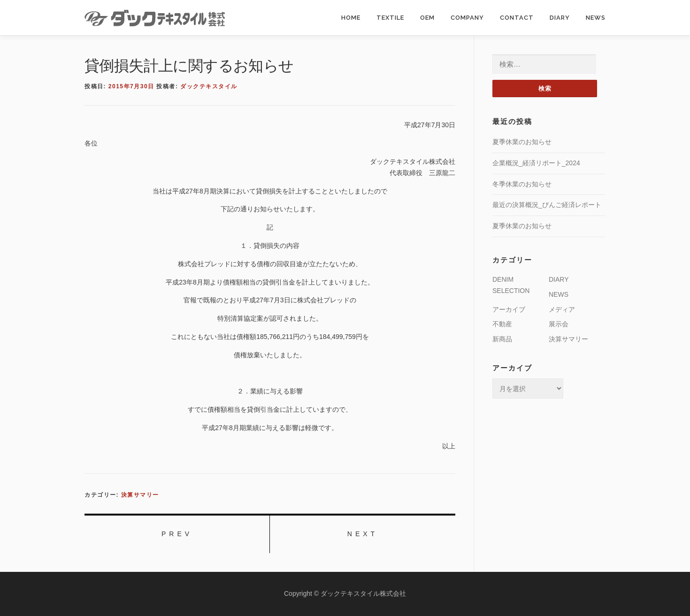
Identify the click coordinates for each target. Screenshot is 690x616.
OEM (427, 18)
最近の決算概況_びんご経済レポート (547, 205)
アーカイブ (509, 309)
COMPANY (467, 18)
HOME (351, 18)
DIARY (560, 18)
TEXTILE (390, 18)
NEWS (596, 18)
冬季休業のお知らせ (522, 184)
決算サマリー (140, 495)
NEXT (363, 534)
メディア (562, 309)
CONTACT (517, 18)
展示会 (559, 324)
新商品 (502, 339)
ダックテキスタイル (209, 86)
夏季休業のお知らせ (522, 142)
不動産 (502, 324)
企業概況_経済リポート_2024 (536, 163)
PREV (177, 534)
